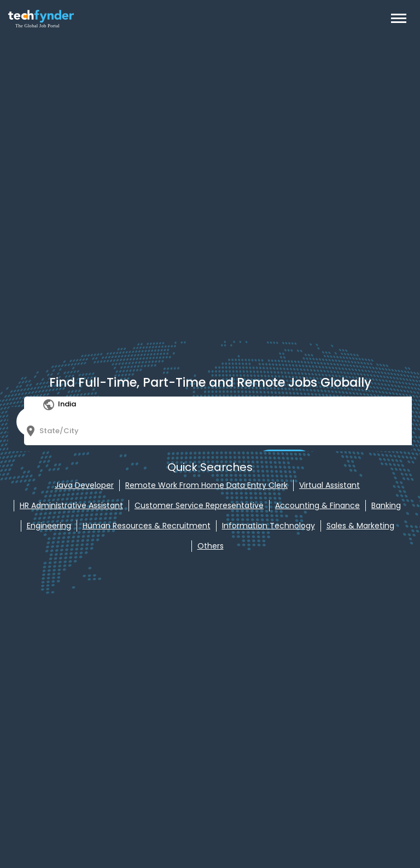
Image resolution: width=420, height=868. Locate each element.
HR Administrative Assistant (71, 505)
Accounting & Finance (317, 505)
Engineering (49, 526)
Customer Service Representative (199, 505)
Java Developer (84, 485)
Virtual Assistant (329, 485)
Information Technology (269, 526)
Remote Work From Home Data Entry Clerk (206, 485)
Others (211, 546)
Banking (386, 505)
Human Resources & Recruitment (147, 526)
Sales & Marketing (360, 526)
